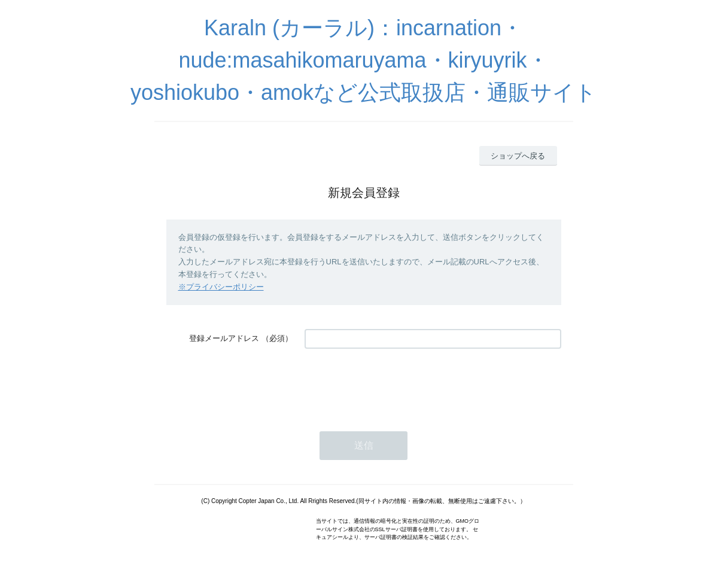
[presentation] (396, 384)
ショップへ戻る (518, 156)
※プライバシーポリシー (221, 287)
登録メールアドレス (224, 338)
